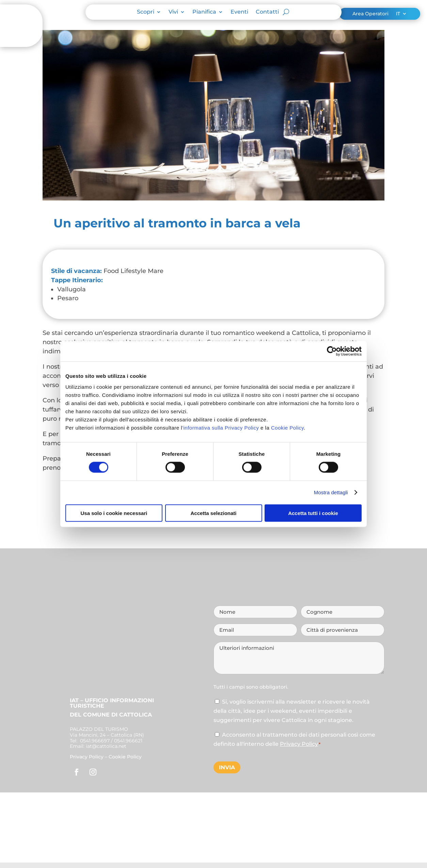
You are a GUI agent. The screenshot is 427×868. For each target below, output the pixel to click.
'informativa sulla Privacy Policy (220, 427)
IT (398, 14)
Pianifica (204, 12)
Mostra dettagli (331, 492)
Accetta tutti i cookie (313, 513)
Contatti (267, 12)
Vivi (173, 12)
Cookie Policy (287, 427)
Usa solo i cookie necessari (114, 513)
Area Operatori (370, 14)
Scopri (146, 12)
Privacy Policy (87, 757)
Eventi (239, 12)
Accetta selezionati (213, 513)
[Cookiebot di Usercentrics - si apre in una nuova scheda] (332, 351)
